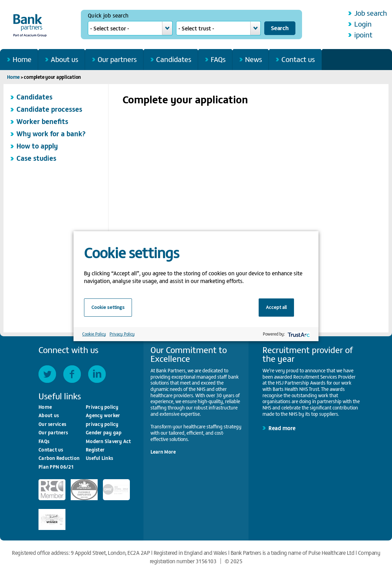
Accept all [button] (276, 307)
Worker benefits (42, 121)
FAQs (218, 59)
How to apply (37, 146)
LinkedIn (97, 374)
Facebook (72, 374)
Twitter (47, 374)
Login (363, 24)
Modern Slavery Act (108, 441)
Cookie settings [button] (108, 307)
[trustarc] (298, 334)
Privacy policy (102, 407)
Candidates (174, 59)
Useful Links (99, 458)
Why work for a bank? (51, 133)
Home (22, 59)
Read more (282, 428)
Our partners (117, 59)
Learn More (163, 452)
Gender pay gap (104, 432)
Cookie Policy (94, 334)
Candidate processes (49, 109)
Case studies (36, 158)
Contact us (298, 59)
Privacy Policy (122, 334)
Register (95, 450)
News (254, 59)
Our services (52, 424)
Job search (371, 13)
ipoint (363, 35)
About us (65, 59)
